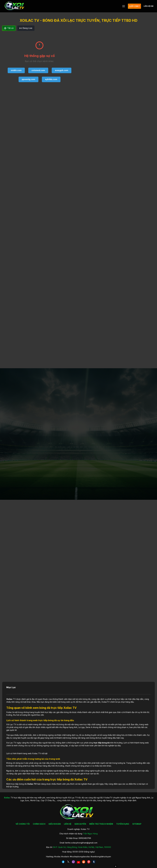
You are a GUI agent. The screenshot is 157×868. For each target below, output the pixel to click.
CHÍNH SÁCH (39, 824)
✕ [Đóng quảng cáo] (116, 866)
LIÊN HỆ (68, 824)
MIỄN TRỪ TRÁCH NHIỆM (101, 824)
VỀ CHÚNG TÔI (23, 824)
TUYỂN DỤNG (123, 824)
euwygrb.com (62, 70)
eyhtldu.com (51, 79)
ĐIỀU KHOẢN (55, 824)
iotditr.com (16, 70)
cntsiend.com (38, 70)
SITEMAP (137, 824)
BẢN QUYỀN (80, 824)
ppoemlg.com (28, 79)
